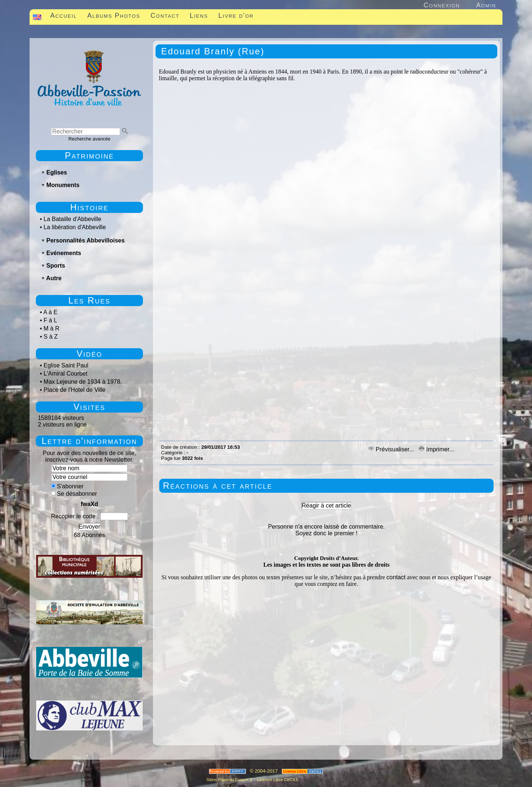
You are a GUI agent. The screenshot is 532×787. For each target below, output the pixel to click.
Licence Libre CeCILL (277, 779)
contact (396, 577)
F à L (50, 320)
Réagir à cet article (326, 506)
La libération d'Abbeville (75, 227)
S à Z (51, 337)
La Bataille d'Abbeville (72, 219)
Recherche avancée (89, 139)
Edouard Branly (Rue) (213, 51)
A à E (50, 312)
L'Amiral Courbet (66, 374)
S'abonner (67, 486)
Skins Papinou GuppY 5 (231, 779)
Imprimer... (436, 449)
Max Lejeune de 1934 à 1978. (83, 382)
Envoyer (90, 527)
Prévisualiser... (392, 449)
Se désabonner (74, 494)
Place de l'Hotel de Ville (74, 390)
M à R (52, 328)
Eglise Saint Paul (66, 365)
